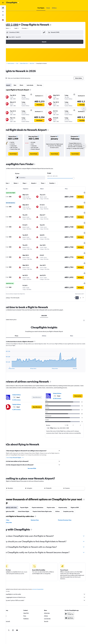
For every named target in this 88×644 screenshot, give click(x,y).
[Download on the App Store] (71, 614)
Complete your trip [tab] (16, 507)
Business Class (39, 516)
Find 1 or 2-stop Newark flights (19, 449)
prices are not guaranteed (43, 585)
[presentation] (56, 25)
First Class (12, 516)
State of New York (30, 63)
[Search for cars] (3, 11)
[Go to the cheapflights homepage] (13, 3)
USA (23, 63)
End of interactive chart (11, 360)
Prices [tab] (21, 328)
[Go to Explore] (3, 15)
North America (17, 63)
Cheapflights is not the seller (48, 590)
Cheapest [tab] (13, 85)
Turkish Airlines (22, 396)
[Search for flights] (3, 8)
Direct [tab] (27, 85)
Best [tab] (21, 85)
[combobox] (31, 28)
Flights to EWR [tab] (15, 503)
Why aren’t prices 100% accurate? (48, 596)
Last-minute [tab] (36, 85)
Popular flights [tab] (30, 499)
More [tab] (73, 328)
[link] (18, 156)
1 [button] (77, 290)
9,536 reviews (22, 392)
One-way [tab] (45, 85)
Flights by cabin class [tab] (16, 499)
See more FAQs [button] (36, 460)
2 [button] (80, 290)
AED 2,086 (17, 25)
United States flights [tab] (41, 503)
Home (10, 63)
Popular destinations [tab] (43, 499)
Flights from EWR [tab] (27, 503)
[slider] (76, 180)
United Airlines (22, 387)
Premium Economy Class (67, 516)
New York (38, 63)
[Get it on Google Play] (71, 610)
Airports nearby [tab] (69, 499)
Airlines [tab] (47, 328)
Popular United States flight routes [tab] (60, 503)
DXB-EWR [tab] (47, 307)
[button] (3, 3)
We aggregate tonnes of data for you (48, 593)
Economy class (14, 518)
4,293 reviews (22, 401)
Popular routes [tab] (57, 499)
